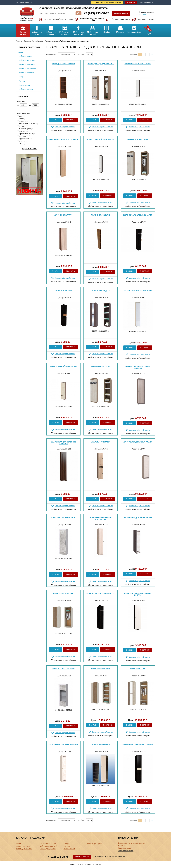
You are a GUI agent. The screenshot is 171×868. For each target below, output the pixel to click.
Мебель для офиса (26, 89)
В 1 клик (55, 120)
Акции (148, 29)
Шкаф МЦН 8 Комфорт (101, 442)
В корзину (70, 120)
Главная (19, 41)
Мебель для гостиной (65, 30)
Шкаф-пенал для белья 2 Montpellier (101, 518)
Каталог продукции (29, 47)
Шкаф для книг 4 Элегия (63, 64)
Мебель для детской (92, 30)
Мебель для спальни (51, 30)
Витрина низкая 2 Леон (63, 669)
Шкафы (106, 28)
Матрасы (120, 28)
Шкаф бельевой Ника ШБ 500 (101, 139)
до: (34, 105)
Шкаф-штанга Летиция (138, 139)
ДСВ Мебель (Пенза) (27, 124)
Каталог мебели (23, 30)
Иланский (29, 2)
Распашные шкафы (52, 41)
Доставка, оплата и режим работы (107, 2)
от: (22, 105)
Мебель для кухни (37, 30)
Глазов (23, 121)
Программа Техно (26, 134)
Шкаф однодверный (101, 744)
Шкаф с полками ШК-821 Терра (138, 291)
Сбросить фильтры (30, 149)
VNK (21, 116)
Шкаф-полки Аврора (101, 669)
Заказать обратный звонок (65, 127)
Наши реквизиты (147, 2)
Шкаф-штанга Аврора (63, 593)
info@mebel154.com (126, 851)
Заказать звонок (121, 13)
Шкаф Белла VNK (138, 669)
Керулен (23, 126)
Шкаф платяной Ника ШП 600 (63, 366)
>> (152, 54)
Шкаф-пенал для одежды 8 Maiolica (138, 367)
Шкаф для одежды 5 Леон (63, 518)
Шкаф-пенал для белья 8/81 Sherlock (63, 443)
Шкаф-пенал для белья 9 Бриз (138, 518)
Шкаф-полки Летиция (101, 366)
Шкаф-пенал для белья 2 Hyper (138, 215)
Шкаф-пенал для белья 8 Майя (138, 442)
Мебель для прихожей (79, 30)
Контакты (131, 2)
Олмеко (23, 131)
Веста (22, 119)
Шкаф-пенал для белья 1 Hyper (101, 593)
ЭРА (21, 144)
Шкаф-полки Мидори (101, 291)
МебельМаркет (25, 129)
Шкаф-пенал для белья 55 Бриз (63, 744)
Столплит (24, 136)
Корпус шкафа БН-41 (101, 215)
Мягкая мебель (134, 28)
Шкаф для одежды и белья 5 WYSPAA (138, 594)
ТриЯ (22, 141)
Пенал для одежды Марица (101, 64)
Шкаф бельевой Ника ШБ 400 (138, 64)
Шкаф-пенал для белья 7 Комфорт (63, 139)
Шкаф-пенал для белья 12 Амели (138, 744)
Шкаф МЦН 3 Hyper (63, 291)
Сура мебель (24, 139)
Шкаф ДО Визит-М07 (63, 215)
